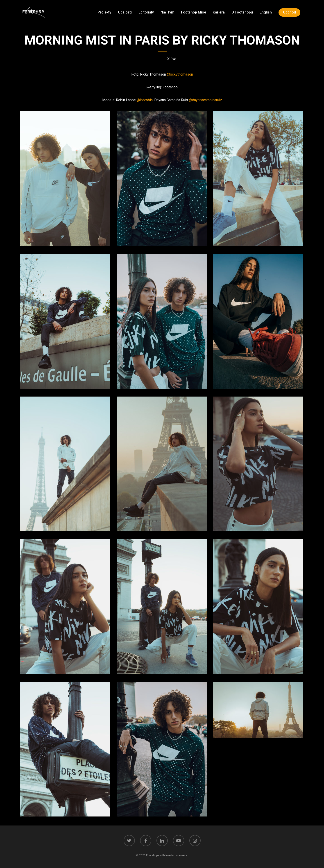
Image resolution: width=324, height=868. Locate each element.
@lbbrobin (145, 100)
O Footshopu (242, 12)
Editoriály (146, 12)
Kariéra (219, 12)
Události (125, 12)
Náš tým (167, 12)
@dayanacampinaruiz (205, 100)
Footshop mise (194, 12)
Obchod (289, 12)
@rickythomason (180, 74)
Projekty (104, 12)
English (266, 12)
